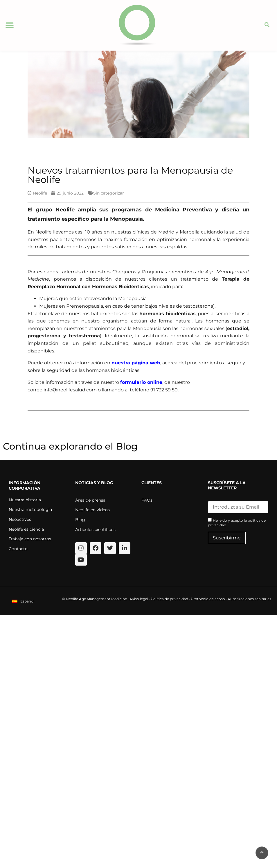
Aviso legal (139, 599)
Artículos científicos (95, 530)
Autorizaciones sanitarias (249, 599)
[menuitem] (23, 601)
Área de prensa (90, 500)
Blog (80, 520)
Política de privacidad (169, 599)
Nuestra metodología (30, 509)
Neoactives (20, 519)
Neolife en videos (92, 510)
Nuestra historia (25, 500)
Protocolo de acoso (208, 599)
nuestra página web (136, 363)
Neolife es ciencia (26, 529)
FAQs (147, 500)
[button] (9, 25)
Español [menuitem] (27, 601)
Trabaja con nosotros (30, 539)
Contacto (18, 549)
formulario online (141, 382)
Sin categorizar (109, 193)
